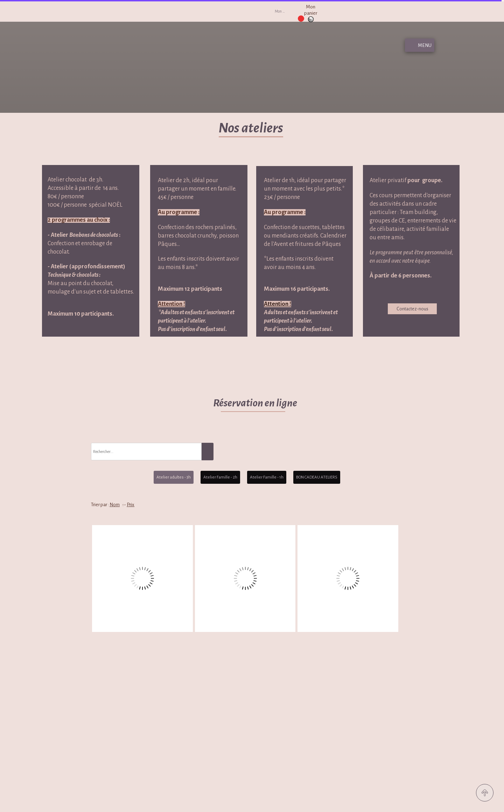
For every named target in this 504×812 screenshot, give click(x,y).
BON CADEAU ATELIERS (317, 477)
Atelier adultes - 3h (174, 477)
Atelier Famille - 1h (267, 477)
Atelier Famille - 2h (220, 477)
